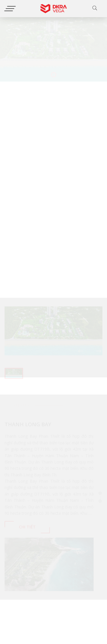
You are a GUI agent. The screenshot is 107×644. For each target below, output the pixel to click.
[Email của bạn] (67, 616)
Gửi (96, 616)
